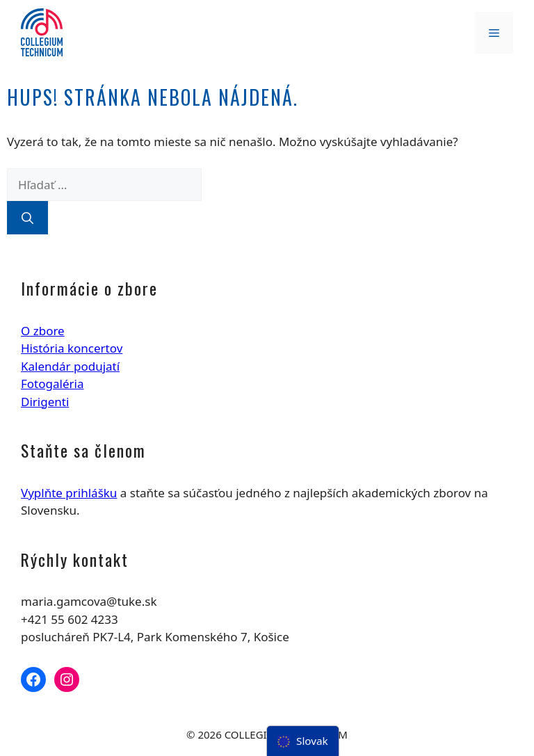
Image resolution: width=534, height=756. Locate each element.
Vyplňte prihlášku (69, 493)
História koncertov (72, 348)
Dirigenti (45, 402)
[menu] (303, 741)
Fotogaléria (52, 384)
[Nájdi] (27, 218)
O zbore (43, 331)
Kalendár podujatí (70, 366)
